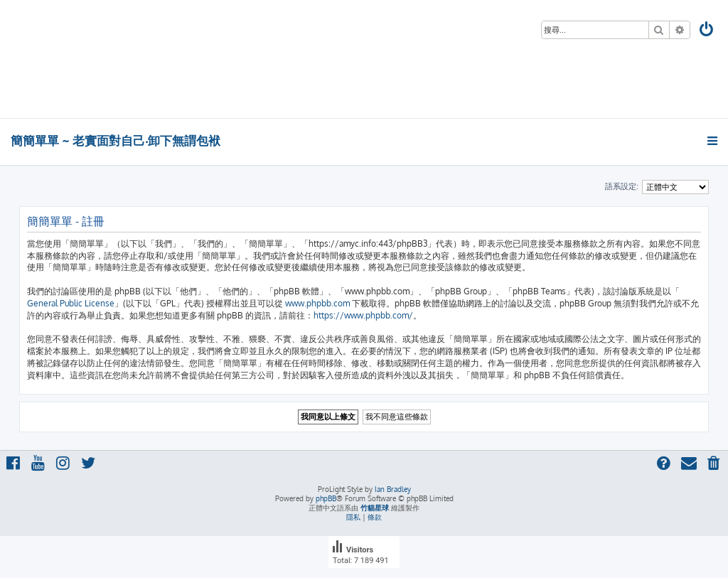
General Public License (71, 303)
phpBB (326, 498)
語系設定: (622, 186)
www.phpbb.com (317, 303)
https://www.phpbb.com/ (363, 315)
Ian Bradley (393, 489)
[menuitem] (707, 31)
